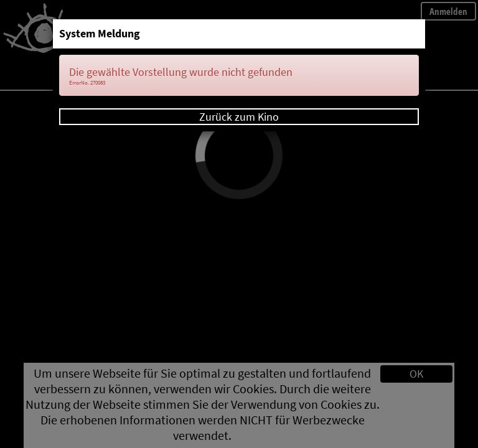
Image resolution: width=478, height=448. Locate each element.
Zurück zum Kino (239, 117)
